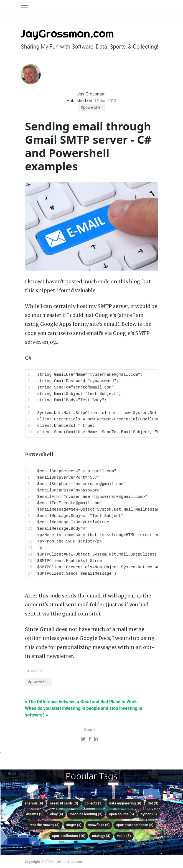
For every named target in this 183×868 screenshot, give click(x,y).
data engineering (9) (125, 803)
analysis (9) (34, 803)
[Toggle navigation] (24, 8)
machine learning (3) (86, 814)
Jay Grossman (91, 94)
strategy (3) (101, 836)
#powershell (91, 108)
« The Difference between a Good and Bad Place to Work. (82, 702)
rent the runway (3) (45, 825)
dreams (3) (35, 814)
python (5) (149, 814)
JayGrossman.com (67, 33)
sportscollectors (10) (69, 836)
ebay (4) (57, 814)
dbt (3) (153, 803)
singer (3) (74, 825)
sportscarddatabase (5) (135, 825)
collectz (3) (94, 803)
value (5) (124, 836)
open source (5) (121, 814)
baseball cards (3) (64, 803)
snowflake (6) (99, 825)
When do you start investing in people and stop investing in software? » (84, 712)
